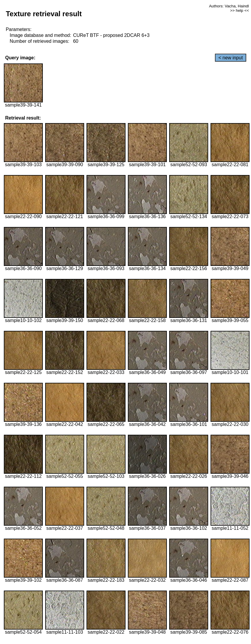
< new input (231, 58)
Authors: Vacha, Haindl (229, 6)
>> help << (239, 10)
